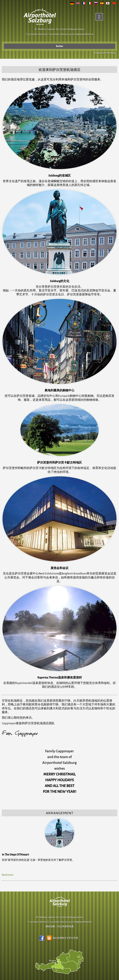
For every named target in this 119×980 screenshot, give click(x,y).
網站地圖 (50, 927)
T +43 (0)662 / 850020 (36, 34)
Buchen (59, 46)
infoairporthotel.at (83, 34)
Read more (8, 875)
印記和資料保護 (65, 927)
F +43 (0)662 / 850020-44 (60, 922)
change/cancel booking (104, 53)
